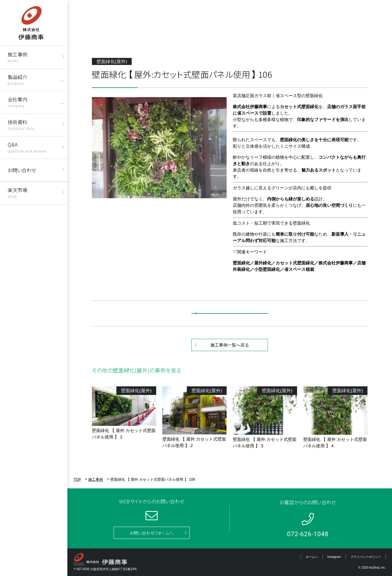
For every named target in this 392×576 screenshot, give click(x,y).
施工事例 (17, 57)
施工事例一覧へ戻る (230, 345)
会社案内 (17, 102)
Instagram (334, 557)
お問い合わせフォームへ (152, 533)
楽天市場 (17, 193)
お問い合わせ (22, 170)
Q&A (27, 147)
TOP (77, 479)
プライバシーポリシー (366, 557)
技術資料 (21, 125)
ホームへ (312, 557)
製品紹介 (17, 80)
